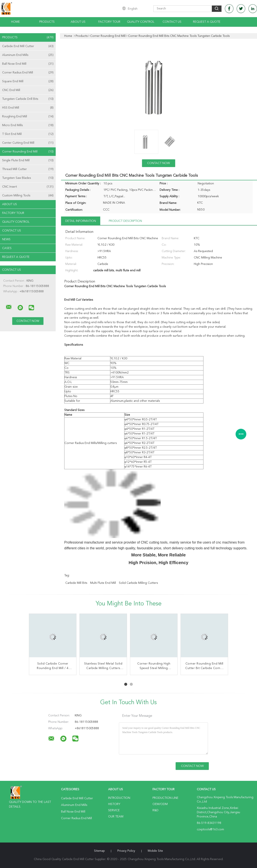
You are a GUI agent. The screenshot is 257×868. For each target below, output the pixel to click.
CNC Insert (28, 187)
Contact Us (172, 22)
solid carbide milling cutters (138, 583)
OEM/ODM (160, 804)
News (6, 239)
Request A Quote (207, 22)
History (114, 804)
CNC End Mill (28, 90)
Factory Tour (109, 22)
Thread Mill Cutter (28, 169)
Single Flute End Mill (28, 160)
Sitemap (99, 851)
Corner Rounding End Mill (28, 152)
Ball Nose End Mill (28, 64)
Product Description (125, 221)
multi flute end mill (103, 583)
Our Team (116, 817)
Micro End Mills (28, 125)
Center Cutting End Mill (28, 143)
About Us (78, 22)
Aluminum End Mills (28, 55)
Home (16, 22)
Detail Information (81, 221)
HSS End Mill (28, 108)
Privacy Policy (126, 851)
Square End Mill (28, 81)
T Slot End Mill (28, 134)
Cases (7, 248)
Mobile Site (155, 851)
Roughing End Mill (28, 117)
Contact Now (158, 163)
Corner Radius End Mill (28, 73)
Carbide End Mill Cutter (28, 46)
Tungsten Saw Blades (28, 178)
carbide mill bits (76, 583)
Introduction (119, 798)
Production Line (165, 798)
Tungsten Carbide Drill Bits (28, 99)
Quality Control (141, 22)
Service (114, 810)
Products (47, 22)
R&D (155, 810)
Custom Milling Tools (28, 196)
